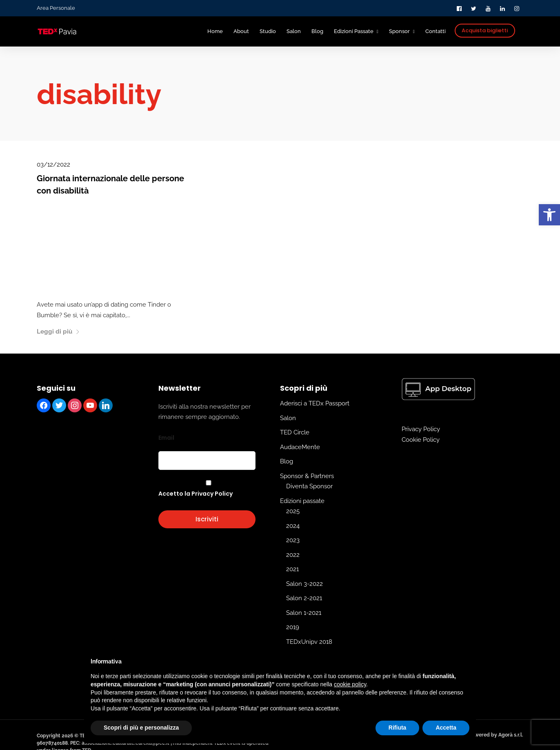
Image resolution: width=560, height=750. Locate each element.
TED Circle (295, 432)
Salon (288, 418)
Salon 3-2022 (304, 583)
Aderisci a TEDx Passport (315, 403)
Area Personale (56, 8)
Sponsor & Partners (307, 476)
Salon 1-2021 (304, 612)
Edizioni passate (302, 501)
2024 (293, 525)
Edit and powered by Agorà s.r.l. (486, 734)
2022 (293, 554)
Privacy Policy (421, 429)
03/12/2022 (53, 165)
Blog (287, 461)
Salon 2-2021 (304, 598)
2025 (293, 511)
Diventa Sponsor (309, 486)
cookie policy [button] (350, 684)
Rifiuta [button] (398, 728)
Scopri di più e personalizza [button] (141, 728)
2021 (292, 569)
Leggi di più (58, 332)
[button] (549, 215)
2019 (293, 627)
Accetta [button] (446, 728)
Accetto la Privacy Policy (196, 494)
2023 (293, 540)
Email (166, 437)
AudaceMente (300, 447)
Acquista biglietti (485, 30)
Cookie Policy (421, 439)
